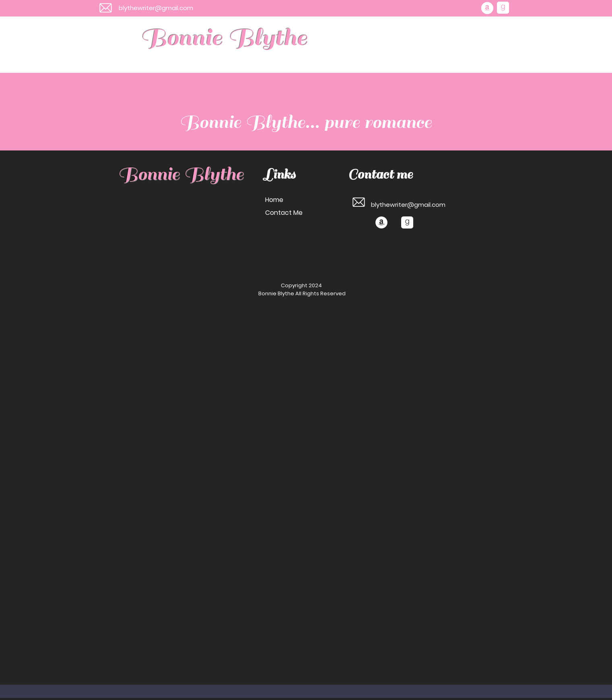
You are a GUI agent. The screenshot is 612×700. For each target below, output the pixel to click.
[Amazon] (487, 8)
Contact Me (284, 213)
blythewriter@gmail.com (156, 8)
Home (274, 200)
